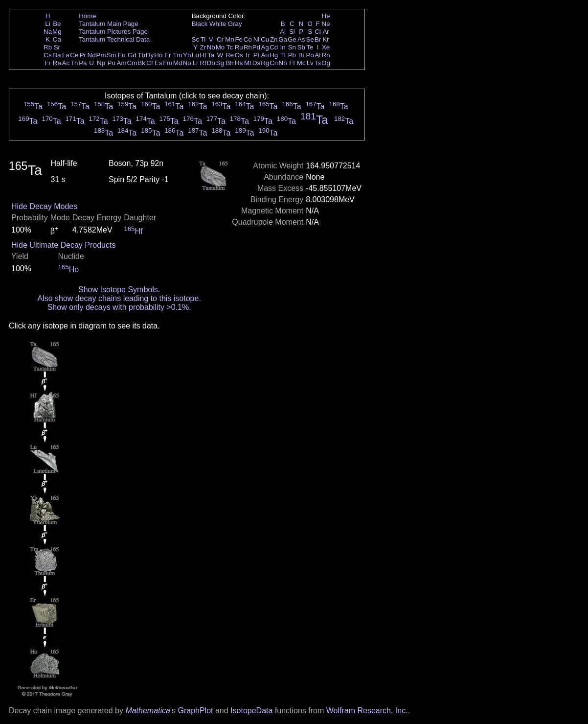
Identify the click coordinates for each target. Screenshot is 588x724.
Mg (57, 32)
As (301, 39)
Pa (83, 63)
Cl (318, 32)
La (66, 55)
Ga (283, 39)
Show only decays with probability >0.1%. (119, 307)
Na (48, 32)
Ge (292, 39)
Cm (132, 63)
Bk (141, 63)
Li (47, 24)
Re (230, 55)
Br (318, 39)
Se (310, 39)
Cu (265, 39)
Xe (326, 47)
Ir (248, 55)
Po (310, 55)
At (318, 55)
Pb (292, 55)
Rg (265, 63)
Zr (203, 47)
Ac (66, 63)
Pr (83, 55)
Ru (239, 47)
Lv (310, 63)
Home (88, 16)
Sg (220, 63)
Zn (274, 39)
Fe (239, 39)
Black (200, 24)
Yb (187, 55)
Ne (326, 24)
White (218, 24)
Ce (74, 55)
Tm (177, 55)
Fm (168, 63)
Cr (220, 39)
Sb (301, 47)
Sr (57, 47)
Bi (301, 55)
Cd (274, 47)
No (187, 63)
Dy (150, 55)
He (326, 16)
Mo (220, 47)
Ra (57, 63)
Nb (211, 47)
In (283, 47)
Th (74, 63)
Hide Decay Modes (44, 206)
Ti (203, 39)
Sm (112, 55)
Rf (203, 63)
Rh (248, 47)
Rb (48, 47)
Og (326, 63)
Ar (326, 32)
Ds (256, 63)
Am (122, 63)
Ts (318, 63)
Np (101, 63)
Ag (265, 47)
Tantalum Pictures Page (113, 32)
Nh (283, 63)
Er (168, 55)
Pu (111, 63)
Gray (235, 24)
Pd (256, 47)
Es (158, 63)
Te (310, 47)
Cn (274, 63)
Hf (203, 55)
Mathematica (148, 711)
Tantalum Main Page (109, 24)
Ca (57, 39)
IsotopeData (251, 711)
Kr (326, 39)
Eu (121, 55)
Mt (248, 63)
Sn (292, 47)
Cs (47, 55)
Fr (48, 63)
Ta (211, 55)
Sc (196, 39)
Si (292, 32)
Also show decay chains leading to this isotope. (119, 298)
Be (57, 24)
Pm (101, 55)
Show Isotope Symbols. (119, 290)
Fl (292, 63)
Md (178, 63)
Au (265, 55)
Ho (158, 55)
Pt (257, 55)
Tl (283, 55)
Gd (132, 55)
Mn (230, 39)
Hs (239, 63)
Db (211, 63)
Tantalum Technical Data (114, 39)
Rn (326, 55)
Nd (92, 55)
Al (283, 32)
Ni (257, 39)
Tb (141, 55)
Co (248, 39)
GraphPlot (195, 711)
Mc (301, 63)
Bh (229, 63)
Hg (274, 55)
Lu (195, 55)
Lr (196, 63)
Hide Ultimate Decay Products (63, 245)
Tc (230, 47)
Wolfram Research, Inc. (367, 711)
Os (239, 55)
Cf (149, 63)
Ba (57, 55)
